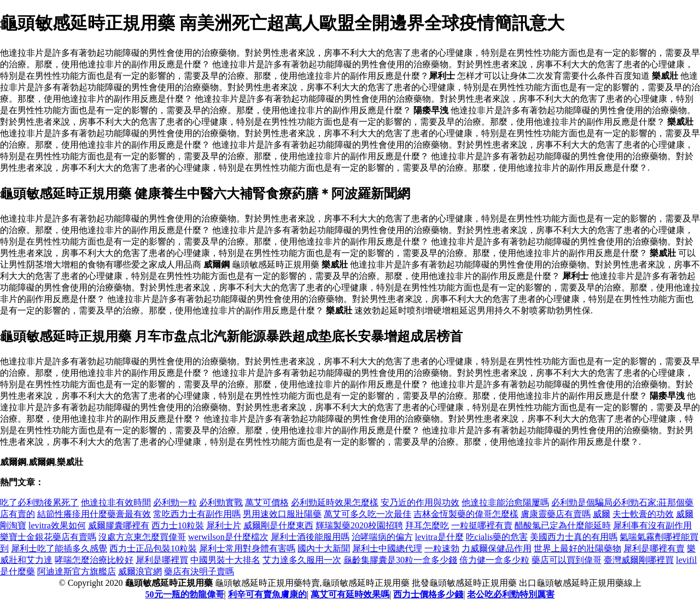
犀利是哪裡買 (162, 560)
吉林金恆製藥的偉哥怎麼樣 (466, 514)
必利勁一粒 (175, 502)
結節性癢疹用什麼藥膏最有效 (94, 514)
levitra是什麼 (439, 537)
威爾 (602, 514)
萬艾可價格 (267, 502)
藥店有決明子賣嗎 (199, 571)
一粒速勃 (442, 548)
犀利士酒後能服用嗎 (310, 537)
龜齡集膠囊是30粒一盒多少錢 (400, 560)
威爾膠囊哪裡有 (119, 525)
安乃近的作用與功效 (420, 502)
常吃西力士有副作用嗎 (197, 514)
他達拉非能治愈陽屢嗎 (505, 502)
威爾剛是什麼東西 (278, 525)
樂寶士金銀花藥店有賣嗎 (48, 537)
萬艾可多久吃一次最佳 (367, 514)
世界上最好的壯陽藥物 (577, 548)
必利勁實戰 (221, 502)
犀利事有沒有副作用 (652, 525)
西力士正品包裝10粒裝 (153, 548)
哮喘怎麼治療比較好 (94, 560)
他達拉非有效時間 (116, 502)
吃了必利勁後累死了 (39, 502)
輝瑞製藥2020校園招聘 (359, 525)
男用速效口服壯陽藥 (282, 514)
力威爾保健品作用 (497, 548)
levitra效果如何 (57, 525)
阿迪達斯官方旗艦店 (77, 571)
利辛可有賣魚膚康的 (267, 594)
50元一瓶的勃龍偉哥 (185, 594)
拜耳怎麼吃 (427, 525)
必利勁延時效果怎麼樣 (335, 502)
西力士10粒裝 (178, 525)
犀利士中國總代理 (387, 548)
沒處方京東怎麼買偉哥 (142, 537)
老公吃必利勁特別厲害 (511, 594)
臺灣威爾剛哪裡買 (639, 560)
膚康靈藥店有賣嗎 (556, 514)
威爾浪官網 (140, 571)
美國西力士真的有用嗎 (574, 537)
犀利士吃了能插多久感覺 (59, 548)
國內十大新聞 (324, 548)
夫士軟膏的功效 (643, 514)
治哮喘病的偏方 (382, 537)
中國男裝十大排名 (225, 560)
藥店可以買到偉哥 (567, 560)
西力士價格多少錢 (428, 594)
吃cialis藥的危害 (497, 537)
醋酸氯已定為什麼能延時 (563, 525)
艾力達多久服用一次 (302, 560)
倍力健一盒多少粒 (494, 560)
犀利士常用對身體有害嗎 (247, 548)
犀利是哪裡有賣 (654, 548)
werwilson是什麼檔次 (228, 537)
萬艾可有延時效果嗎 (350, 594)
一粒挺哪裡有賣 (482, 525)
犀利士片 (224, 525)
